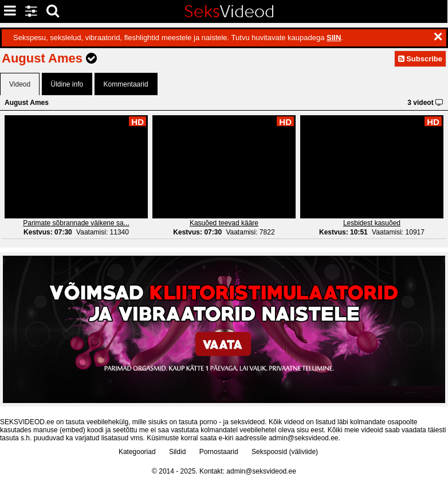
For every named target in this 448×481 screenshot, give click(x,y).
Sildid (177, 452)
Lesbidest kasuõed (372, 223)
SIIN (334, 38)
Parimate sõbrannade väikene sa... (76, 223)
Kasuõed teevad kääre (224, 223)
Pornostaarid (219, 452)
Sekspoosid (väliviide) (285, 452)
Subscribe (420, 59)
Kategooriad (137, 452)
